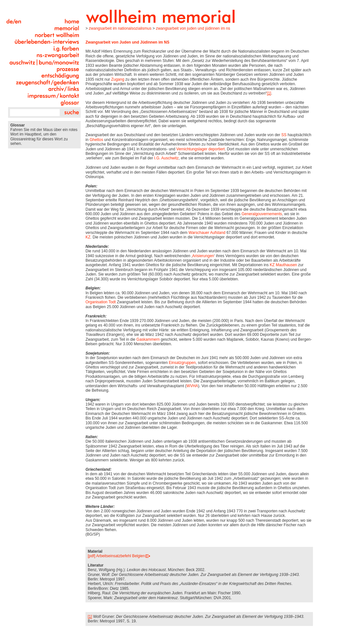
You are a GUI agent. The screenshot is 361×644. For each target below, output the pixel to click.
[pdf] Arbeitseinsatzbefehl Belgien (116, 556)
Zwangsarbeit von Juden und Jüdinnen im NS (193, 28)
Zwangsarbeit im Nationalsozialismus (120, 28)
